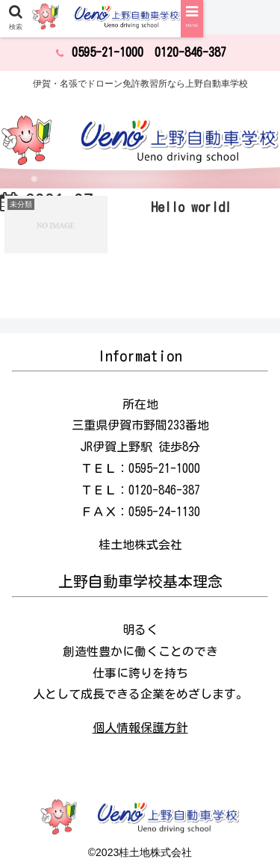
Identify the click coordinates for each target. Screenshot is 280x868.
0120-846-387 (190, 52)
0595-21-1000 (108, 52)
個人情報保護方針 (140, 728)
